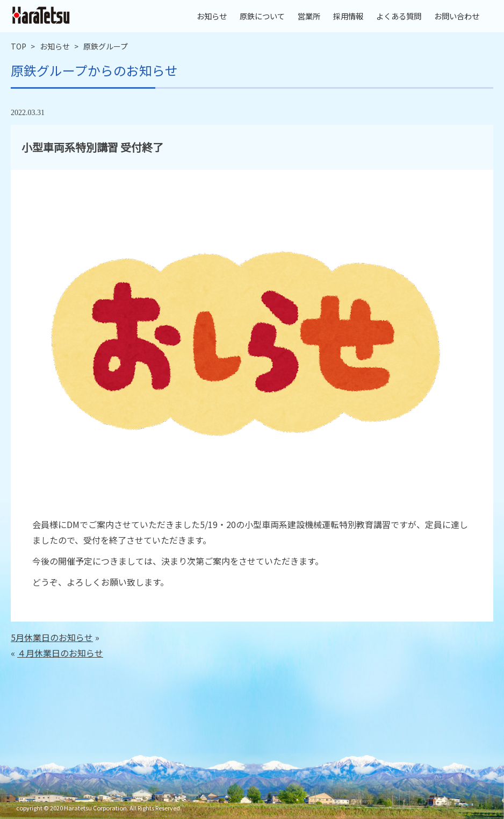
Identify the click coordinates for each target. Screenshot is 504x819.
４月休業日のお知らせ (60, 653)
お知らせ (212, 16)
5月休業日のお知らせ (52, 637)
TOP (19, 46)
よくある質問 (399, 16)
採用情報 (348, 16)
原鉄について (262, 16)
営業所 (309, 16)
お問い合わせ (457, 16)
